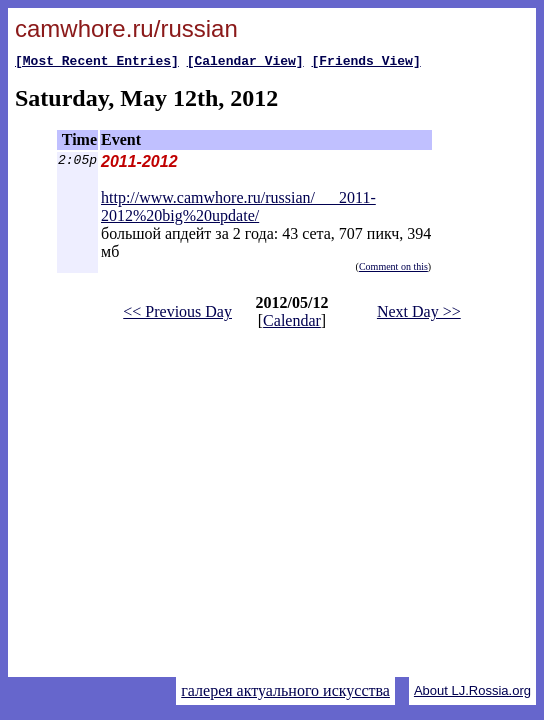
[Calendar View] (245, 63)
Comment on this (393, 269)
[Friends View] (365, 63)
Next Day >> (419, 314)
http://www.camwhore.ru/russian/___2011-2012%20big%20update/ (238, 209)
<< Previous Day (177, 314)
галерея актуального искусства (285, 690)
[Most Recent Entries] (97, 63)
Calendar (292, 323)
